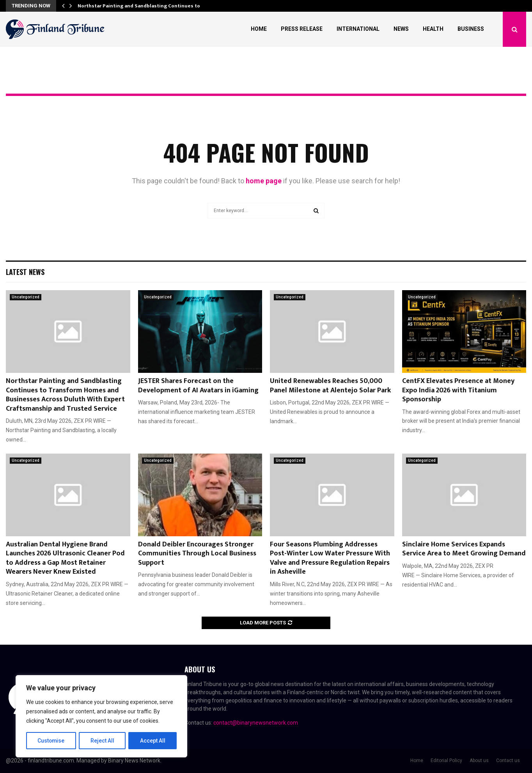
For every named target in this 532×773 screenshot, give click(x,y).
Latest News (25, 272)
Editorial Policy (446, 761)
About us (479, 761)
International (358, 29)
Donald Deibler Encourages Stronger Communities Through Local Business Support (197, 554)
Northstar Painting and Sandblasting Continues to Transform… (154, 6)
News (401, 29)
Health (433, 29)
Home (259, 29)
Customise (51, 741)
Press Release (302, 29)
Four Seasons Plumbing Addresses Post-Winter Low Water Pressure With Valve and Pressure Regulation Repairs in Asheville (330, 558)
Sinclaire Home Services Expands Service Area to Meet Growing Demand (464, 549)
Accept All (153, 741)
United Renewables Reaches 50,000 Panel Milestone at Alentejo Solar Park (330, 386)
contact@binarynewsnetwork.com (256, 723)
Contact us (508, 761)
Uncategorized (26, 297)
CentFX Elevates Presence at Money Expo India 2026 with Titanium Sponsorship (458, 390)
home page (264, 181)
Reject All (103, 741)
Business (471, 29)
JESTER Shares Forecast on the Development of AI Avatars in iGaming (198, 386)
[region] (101, 716)
